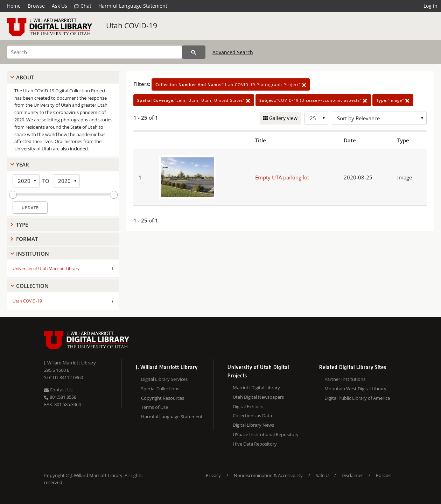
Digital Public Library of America (357, 398)
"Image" (393, 100)
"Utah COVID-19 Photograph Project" (231, 84)
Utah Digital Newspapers (258, 397)
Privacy (213, 475)
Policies (384, 475)
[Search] (94, 52)
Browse (36, 6)
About (25, 77)
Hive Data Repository (255, 444)
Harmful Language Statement (133, 6)
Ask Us (59, 6)
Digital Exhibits (248, 406)
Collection (32, 286)
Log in (430, 6)
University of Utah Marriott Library (46, 268)
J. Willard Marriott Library (70, 363)
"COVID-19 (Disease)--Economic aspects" (313, 100)
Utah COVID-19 (132, 26)
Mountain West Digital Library (355, 389)
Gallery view (283, 118)
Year (23, 164)
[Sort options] (379, 118)
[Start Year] (26, 181)
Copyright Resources (163, 398)
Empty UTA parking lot (282, 177)
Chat (83, 6)
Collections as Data (252, 416)
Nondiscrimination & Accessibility (268, 475)
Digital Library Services (164, 379)
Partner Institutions (345, 379)
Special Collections (160, 389)
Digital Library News (253, 425)
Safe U (322, 475)
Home (14, 6)
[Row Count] (316, 118)
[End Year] (66, 181)
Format (27, 239)
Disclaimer (352, 475)
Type (22, 225)
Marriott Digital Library (256, 388)
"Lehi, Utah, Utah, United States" (194, 100)
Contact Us (58, 390)
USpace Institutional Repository (266, 434)
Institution (33, 254)
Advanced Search (233, 52)
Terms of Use (155, 407)
